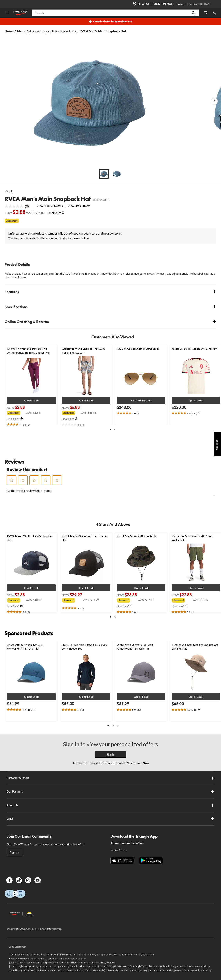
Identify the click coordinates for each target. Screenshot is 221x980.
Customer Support (110, 778)
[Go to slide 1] (104, 174)
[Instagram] (28, 880)
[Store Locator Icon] (135, 4)
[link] (18, 206)
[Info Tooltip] (63, 213)
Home (9, 31)
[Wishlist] (206, 13)
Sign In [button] (110, 754)
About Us (110, 805)
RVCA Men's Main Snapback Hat (48, 199)
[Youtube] (38, 880)
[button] (193, 13)
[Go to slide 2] (117, 174)
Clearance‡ (12, 221)
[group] (16, 412)
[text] (31, 425)
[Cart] (214, 13)
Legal (110, 819)
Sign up (14, 852)
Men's (21, 31)
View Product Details (50, 206)
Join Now (143, 763)
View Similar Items (79, 206)
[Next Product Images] (214, 101)
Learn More (118, 850)
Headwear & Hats (63, 31)
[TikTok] (19, 880)
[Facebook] (9, 880)
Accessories (38, 31)
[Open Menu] (7, 13)
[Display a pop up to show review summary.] (199, 413)
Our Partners (110, 792)
